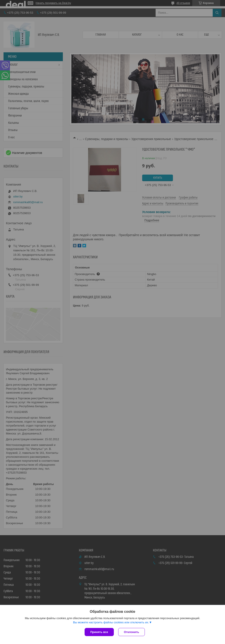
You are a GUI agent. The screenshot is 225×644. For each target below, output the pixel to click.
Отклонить (132, 632)
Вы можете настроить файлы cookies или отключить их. (111, 622)
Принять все (99, 632)
